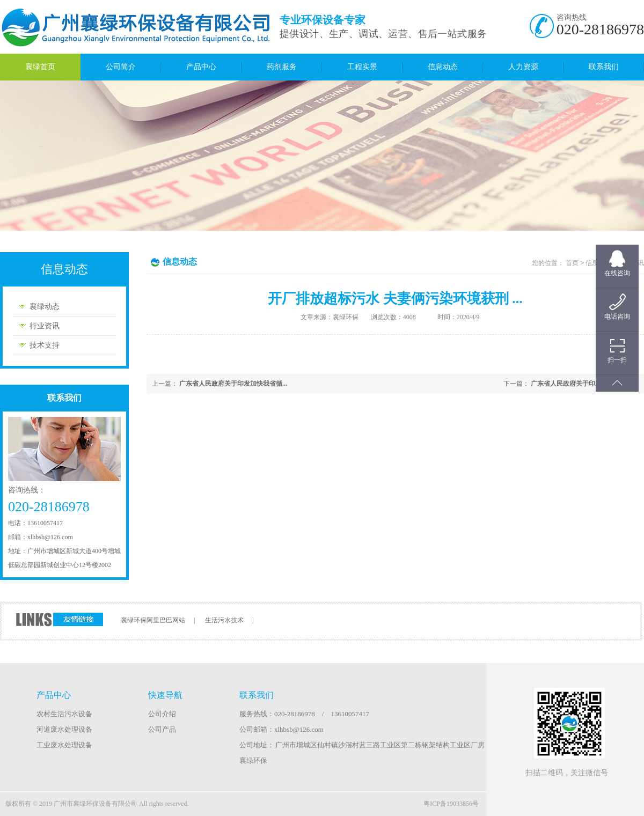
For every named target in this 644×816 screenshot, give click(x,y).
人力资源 (523, 67)
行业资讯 (45, 326)
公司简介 (121, 67)
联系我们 (604, 67)
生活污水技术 (224, 620)
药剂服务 (282, 67)
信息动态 (443, 67)
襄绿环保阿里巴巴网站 (153, 620)
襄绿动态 (45, 307)
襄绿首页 (40, 67)
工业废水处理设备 (64, 745)
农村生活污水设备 (64, 714)
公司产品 (162, 729)
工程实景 (362, 67)
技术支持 (45, 345)
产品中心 (201, 67)
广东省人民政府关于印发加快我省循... (585, 384)
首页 (572, 263)
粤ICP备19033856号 (451, 804)
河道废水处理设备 (64, 729)
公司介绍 (162, 714)
